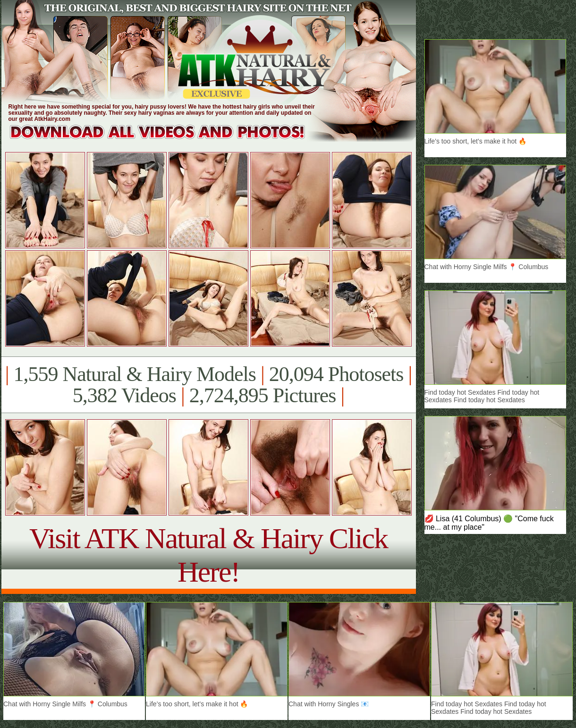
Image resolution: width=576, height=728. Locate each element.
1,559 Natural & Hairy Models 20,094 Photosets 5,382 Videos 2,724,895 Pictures (208, 385)
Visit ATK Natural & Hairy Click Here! (208, 555)
